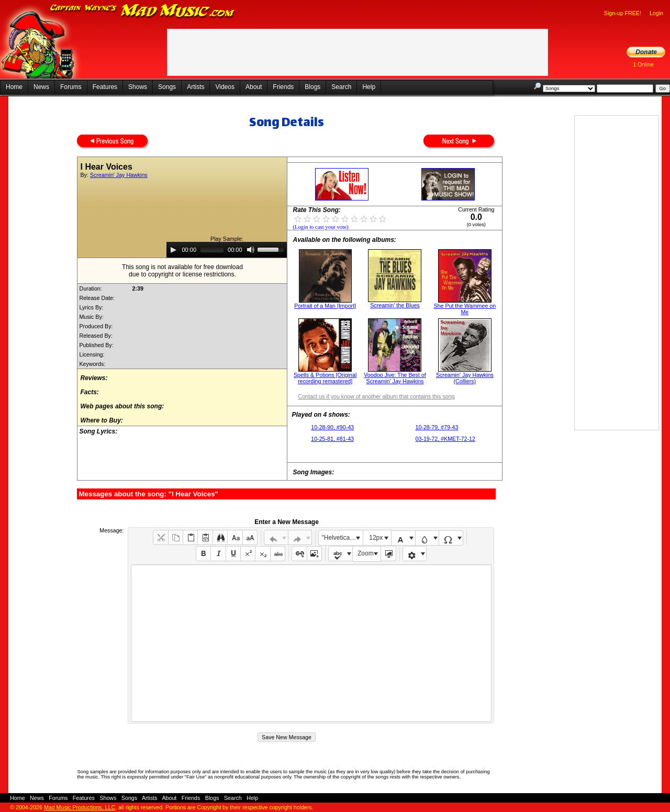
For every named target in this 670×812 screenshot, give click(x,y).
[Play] (173, 250)
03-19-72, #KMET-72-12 (445, 439)
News (41, 87)
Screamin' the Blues (395, 305)
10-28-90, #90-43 (332, 427)
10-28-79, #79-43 (437, 427)
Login (656, 13)
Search (341, 87)
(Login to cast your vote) (320, 227)
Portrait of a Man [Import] (325, 306)
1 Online (643, 64)
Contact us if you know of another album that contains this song (376, 396)
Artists (196, 87)
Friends (283, 87)
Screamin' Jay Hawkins (119, 175)
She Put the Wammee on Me (465, 309)
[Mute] (251, 250)
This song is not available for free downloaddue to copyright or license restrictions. (182, 271)
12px (376, 538)
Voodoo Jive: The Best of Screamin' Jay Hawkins (395, 378)
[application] (227, 250)
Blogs (312, 87)
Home (14, 87)
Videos (225, 87)
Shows (138, 87)
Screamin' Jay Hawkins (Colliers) (465, 378)
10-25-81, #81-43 (332, 439)
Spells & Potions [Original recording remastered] (325, 378)
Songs (167, 87)
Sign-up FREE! (623, 13)
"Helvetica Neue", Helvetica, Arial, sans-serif (342, 538)
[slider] (212, 250)
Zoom (366, 553)
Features (105, 87)
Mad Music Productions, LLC (80, 807)
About (254, 87)
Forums (71, 87)
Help (369, 87)
